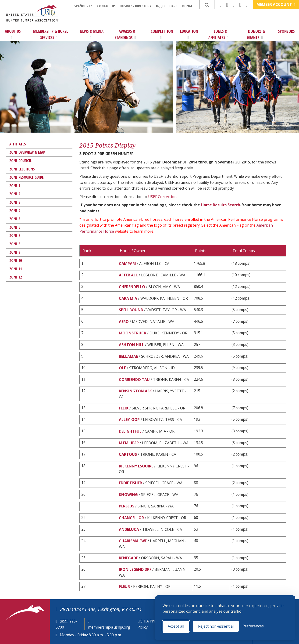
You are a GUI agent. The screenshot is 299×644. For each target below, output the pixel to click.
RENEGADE (128, 558)
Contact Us (106, 6)
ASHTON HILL (132, 345)
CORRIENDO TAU (134, 380)
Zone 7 (15, 235)
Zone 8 (15, 244)
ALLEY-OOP (129, 420)
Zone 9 (15, 252)
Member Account (276, 4)
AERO (124, 322)
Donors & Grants (256, 34)
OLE (122, 368)
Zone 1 (15, 186)
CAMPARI (127, 264)
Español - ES (83, 6)
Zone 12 (16, 277)
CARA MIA (128, 298)
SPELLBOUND (131, 310)
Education (189, 34)
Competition (162, 34)
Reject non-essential (216, 626)
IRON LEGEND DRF (135, 569)
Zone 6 (15, 227)
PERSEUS (127, 506)
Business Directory (136, 6)
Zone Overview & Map (27, 152)
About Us (13, 34)
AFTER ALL (128, 275)
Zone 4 (15, 211)
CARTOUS (128, 454)
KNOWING (128, 495)
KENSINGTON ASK (135, 391)
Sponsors (286, 31)
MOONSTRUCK (133, 333)
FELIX (124, 408)
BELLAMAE (128, 356)
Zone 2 (15, 194)
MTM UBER (129, 443)
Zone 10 (16, 260)
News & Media (92, 34)
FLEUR (124, 586)
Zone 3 (15, 202)
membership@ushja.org (109, 627)
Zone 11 (16, 269)
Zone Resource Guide (27, 177)
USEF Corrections (163, 197)
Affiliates (18, 144)
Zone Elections (22, 169)
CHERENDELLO (132, 287)
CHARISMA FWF (133, 541)
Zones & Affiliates (218, 34)
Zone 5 (15, 219)
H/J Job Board (167, 6)
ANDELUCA (129, 529)
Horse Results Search (221, 205)
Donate (188, 6)
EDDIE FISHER (130, 483)
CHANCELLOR (131, 518)
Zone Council (21, 161)
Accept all (176, 626)
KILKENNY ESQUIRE (136, 466)
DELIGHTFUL (130, 431)
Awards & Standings (125, 34)
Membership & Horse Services (51, 34)
